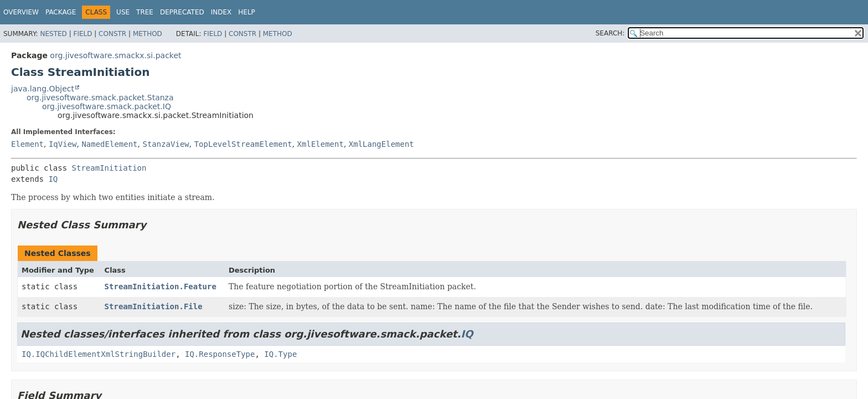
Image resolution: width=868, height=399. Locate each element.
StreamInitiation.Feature (161, 287)
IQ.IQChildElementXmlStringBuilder (99, 354)
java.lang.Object (43, 89)
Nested (53, 34)
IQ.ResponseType (220, 354)
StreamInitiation (109, 168)
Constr (112, 34)
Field (82, 34)
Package (61, 12)
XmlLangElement (381, 144)
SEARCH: (610, 33)
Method (148, 34)
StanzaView (166, 144)
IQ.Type (280, 354)
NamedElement (109, 144)
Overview (21, 12)
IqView (63, 144)
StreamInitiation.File (154, 306)
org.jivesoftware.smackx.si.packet (115, 55)
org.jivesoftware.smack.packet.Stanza (100, 98)
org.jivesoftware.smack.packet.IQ (107, 106)
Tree (145, 12)
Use (123, 12)
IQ (53, 179)
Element (27, 144)
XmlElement (321, 144)
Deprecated (182, 12)
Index (221, 12)
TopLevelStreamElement (243, 144)
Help (247, 12)
